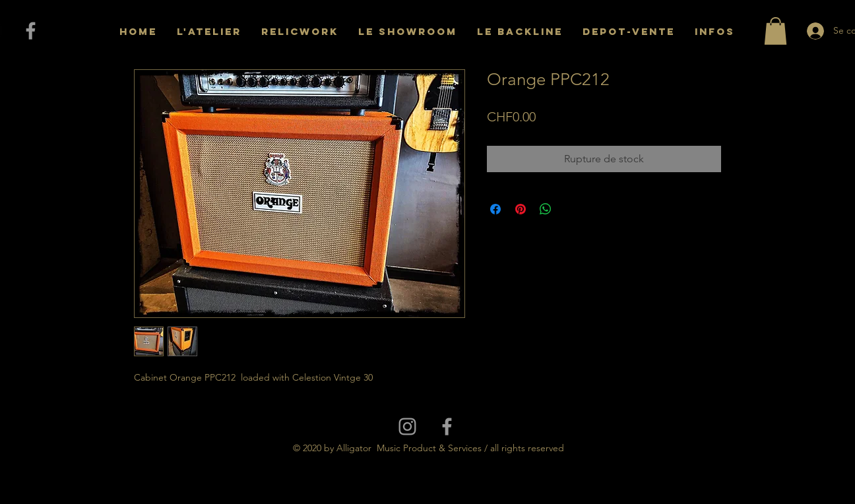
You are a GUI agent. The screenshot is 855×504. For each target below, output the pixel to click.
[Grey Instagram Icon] (407, 426)
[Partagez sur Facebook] (495, 209)
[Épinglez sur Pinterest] (521, 209)
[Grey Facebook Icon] (31, 31)
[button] (776, 31)
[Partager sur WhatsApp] (546, 209)
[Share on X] (571, 209)
